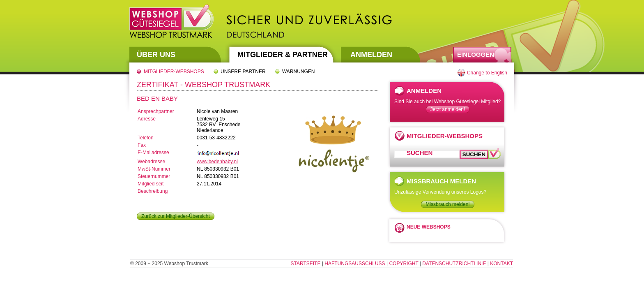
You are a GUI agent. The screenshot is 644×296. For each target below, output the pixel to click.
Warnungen (299, 72)
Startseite (306, 264)
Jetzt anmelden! (448, 109)
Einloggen (476, 54)
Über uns (156, 55)
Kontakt (501, 264)
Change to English (487, 73)
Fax (142, 145)
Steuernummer (154, 176)
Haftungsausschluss (355, 264)
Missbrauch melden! (447, 204)
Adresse (147, 119)
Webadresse (151, 162)
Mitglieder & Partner (283, 55)
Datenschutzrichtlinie (454, 264)
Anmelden (371, 55)
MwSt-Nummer (154, 169)
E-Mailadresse (153, 153)
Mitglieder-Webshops (174, 72)
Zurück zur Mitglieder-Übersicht (176, 216)
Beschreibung (153, 191)
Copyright (404, 264)
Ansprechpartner (156, 111)
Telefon (146, 138)
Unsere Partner (243, 72)
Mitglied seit (151, 184)
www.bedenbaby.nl (217, 162)
